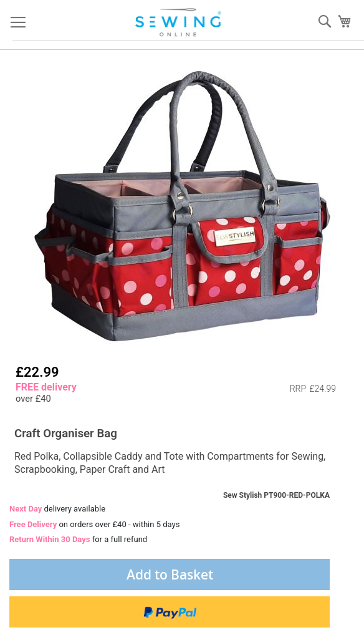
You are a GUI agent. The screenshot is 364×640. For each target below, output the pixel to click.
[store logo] (179, 22)
